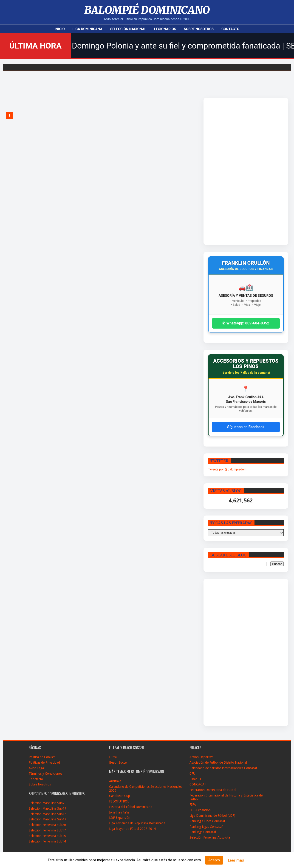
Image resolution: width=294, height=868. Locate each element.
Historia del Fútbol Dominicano (131, 807)
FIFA (193, 805)
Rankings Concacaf (203, 832)
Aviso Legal (37, 768)
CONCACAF (198, 784)
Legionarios (165, 29)
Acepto (214, 860)
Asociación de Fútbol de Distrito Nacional (218, 762)
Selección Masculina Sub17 (48, 808)
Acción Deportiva (201, 757)
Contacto (230, 29)
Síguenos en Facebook (246, 427)
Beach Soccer (118, 762)
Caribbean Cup (120, 796)
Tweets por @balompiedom (227, 469)
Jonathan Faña (119, 812)
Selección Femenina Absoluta (210, 837)
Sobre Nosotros (199, 29)
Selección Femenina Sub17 (47, 830)
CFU (192, 773)
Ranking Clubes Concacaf (207, 821)
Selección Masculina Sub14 (48, 819)
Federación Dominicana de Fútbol (213, 790)
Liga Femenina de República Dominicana (137, 823)
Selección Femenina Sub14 (47, 841)
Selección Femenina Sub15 (47, 836)
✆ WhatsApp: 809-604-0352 (246, 323)
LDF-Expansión (120, 818)
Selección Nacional (128, 29)
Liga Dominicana (88, 29)
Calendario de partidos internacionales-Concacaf (223, 768)
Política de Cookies (42, 757)
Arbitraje (115, 781)
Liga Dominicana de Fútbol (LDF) (212, 816)
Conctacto (36, 779)
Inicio (60, 29)
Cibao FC (196, 779)
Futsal (113, 757)
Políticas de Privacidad (44, 762)
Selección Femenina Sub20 (47, 825)
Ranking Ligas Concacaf (206, 827)
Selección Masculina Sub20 (48, 803)
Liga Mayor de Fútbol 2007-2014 (132, 829)
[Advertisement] (236, 171)
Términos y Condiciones (45, 773)
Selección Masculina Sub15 (48, 814)
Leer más (236, 860)
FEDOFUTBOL (119, 801)
